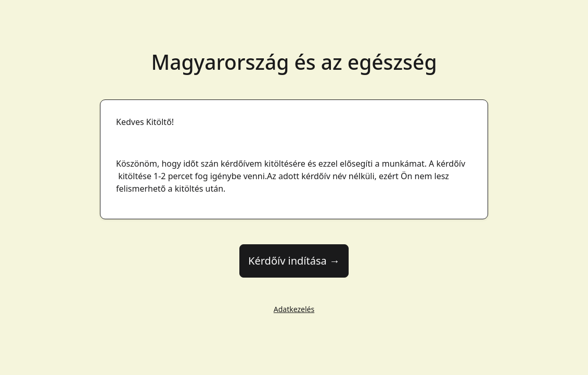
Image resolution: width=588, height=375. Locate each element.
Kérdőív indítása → (294, 261)
